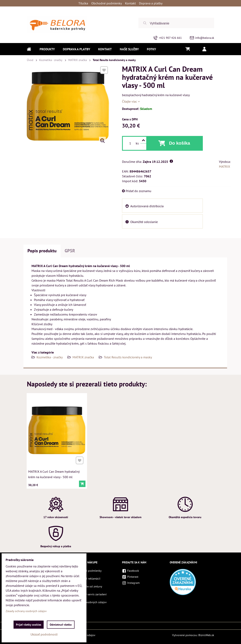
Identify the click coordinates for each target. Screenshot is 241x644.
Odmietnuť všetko (61, 625)
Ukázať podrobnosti (44, 634)
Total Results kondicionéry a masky (128, 357)
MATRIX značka (83, 357)
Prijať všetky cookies (29, 625)
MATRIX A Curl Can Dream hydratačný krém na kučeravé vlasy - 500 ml (54, 473)
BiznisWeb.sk (206, 635)
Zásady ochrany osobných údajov (26, 611)
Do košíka (180, 143)
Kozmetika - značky (50, 357)
